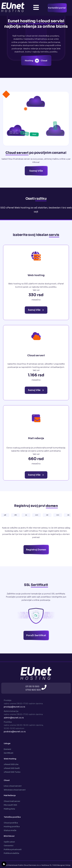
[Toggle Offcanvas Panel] (36, 8)
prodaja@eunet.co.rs (14, 707)
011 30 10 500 (32, 686)
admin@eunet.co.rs (14, 718)
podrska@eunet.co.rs (15, 732)
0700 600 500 (33, 690)
